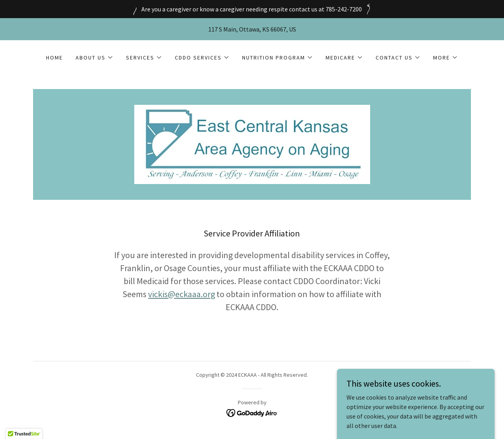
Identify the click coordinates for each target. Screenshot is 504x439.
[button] (94, 58)
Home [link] (55, 58)
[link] (252, 143)
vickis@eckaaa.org (182, 294)
